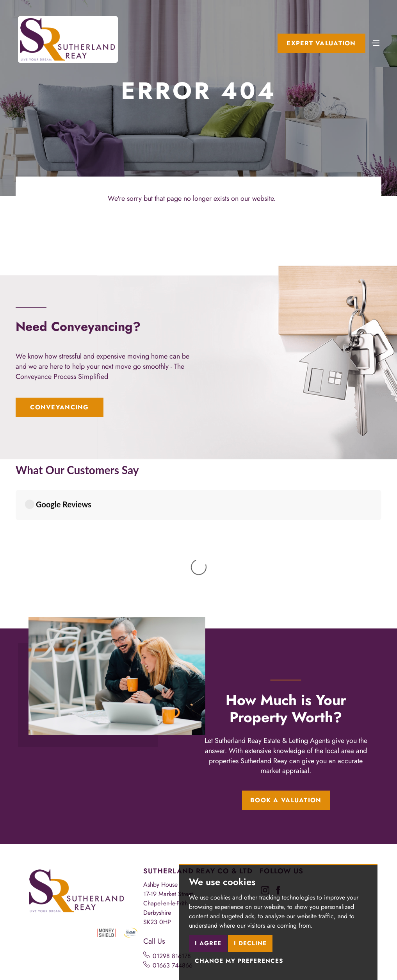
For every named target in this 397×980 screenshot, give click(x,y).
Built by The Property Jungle (63, 952)
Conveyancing (59, 407)
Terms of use (43, 928)
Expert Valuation (321, 43)
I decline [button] (250, 943)
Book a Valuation (286, 657)
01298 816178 (172, 813)
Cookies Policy (152, 928)
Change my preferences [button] (239, 961)
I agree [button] (208, 943)
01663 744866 (173, 822)
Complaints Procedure (56, 934)
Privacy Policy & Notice (96, 928)
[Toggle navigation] (376, 42)
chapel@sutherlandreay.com (189, 856)
